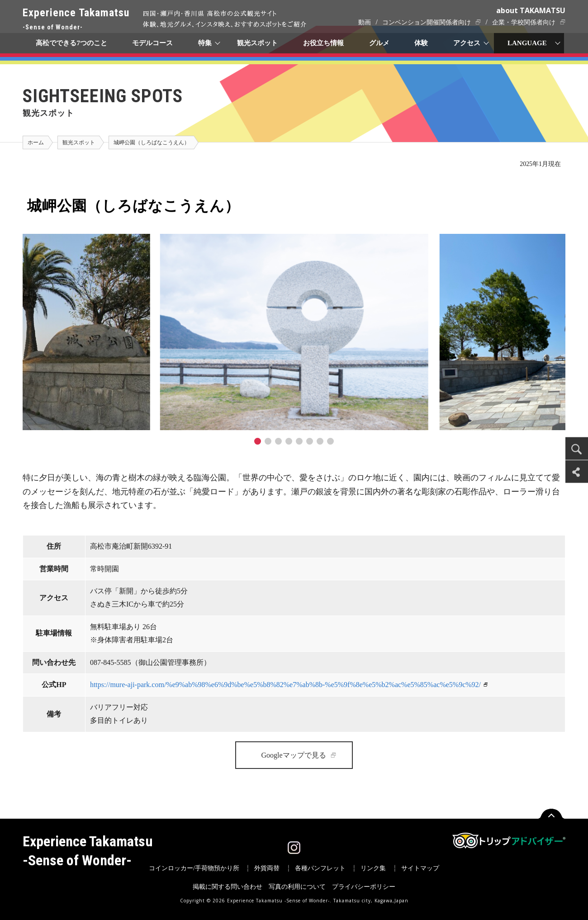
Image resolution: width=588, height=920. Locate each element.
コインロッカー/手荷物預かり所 (194, 868)
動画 (365, 22)
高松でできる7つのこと (71, 43)
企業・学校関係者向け (524, 22)
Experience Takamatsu (76, 20)
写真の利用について (297, 887)
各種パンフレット (320, 868)
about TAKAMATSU (531, 10)
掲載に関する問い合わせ (228, 887)
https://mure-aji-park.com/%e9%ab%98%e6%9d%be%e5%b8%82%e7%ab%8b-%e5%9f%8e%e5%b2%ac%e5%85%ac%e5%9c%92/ (285, 685)
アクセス (467, 43)
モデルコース (153, 43)
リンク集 (373, 868)
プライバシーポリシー (364, 887)
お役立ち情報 (323, 43)
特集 (205, 43)
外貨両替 (267, 868)
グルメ (379, 43)
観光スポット (257, 43)
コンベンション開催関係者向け (427, 22)
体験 (422, 43)
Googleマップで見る (293, 755)
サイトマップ (420, 868)
